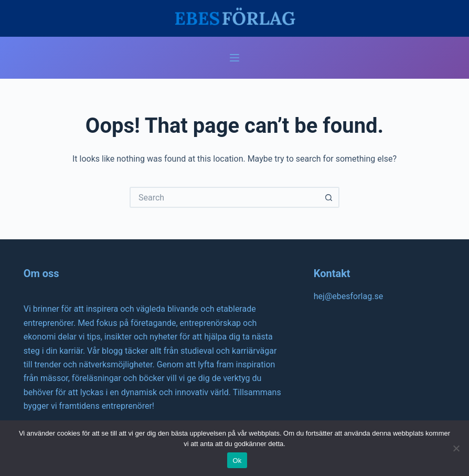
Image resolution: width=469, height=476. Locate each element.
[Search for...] (224, 197)
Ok (237, 461)
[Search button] (329, 197)
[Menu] (235, 58)
